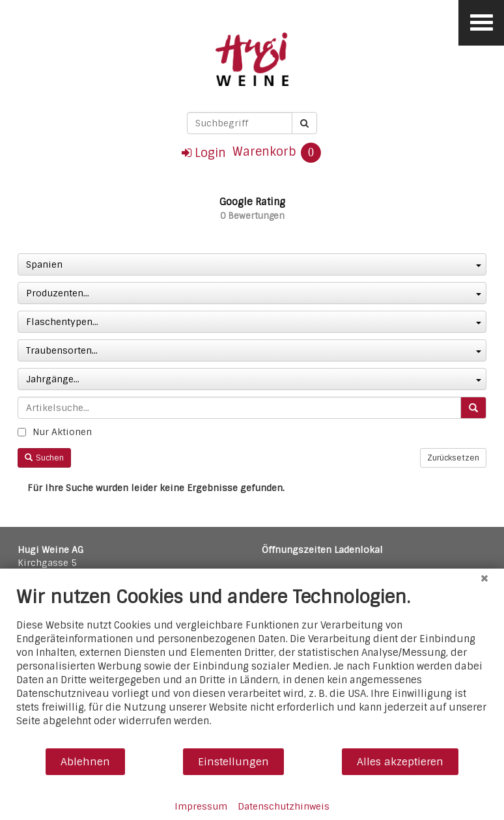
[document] (252, 667)
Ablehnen (85, 762)
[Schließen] (484, 578)
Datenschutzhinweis (284, 806)
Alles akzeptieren (400, 762)
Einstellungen (233, 762)
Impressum (201, 806)
